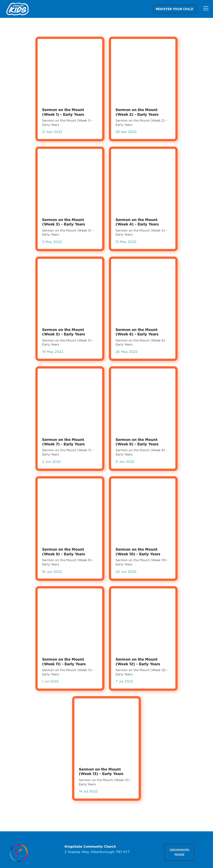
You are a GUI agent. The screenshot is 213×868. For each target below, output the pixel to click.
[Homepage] (19, 853)
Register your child (174, 9)
